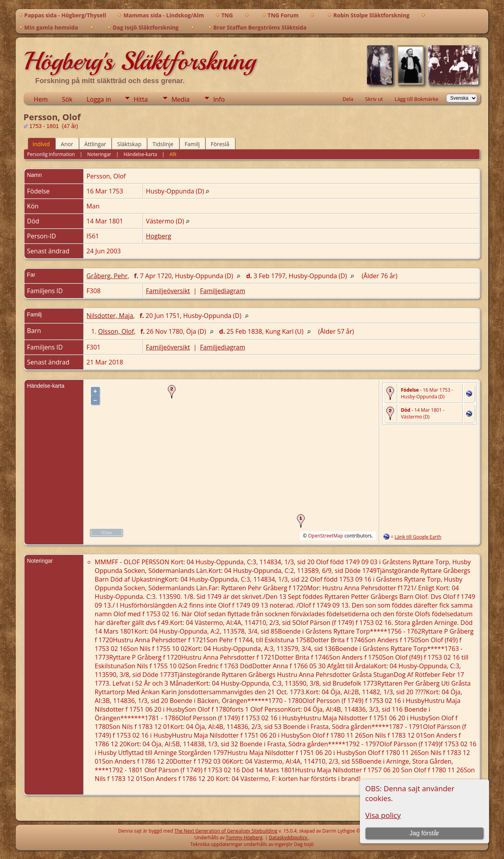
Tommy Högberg (244, 838)
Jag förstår (424, 833)
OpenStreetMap (325, 536)
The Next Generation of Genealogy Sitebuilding (226, 831)
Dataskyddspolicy (289, 838)
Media (180, 99)
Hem (41, 99)
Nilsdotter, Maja (110, 316)
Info (219, 99)
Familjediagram (223, 291)
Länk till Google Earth (418, 537)
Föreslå (220, 144)
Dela (348, 99)
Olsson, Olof (116, 331)
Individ (41, 144)
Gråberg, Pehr (107, 276)
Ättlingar (95, 144)
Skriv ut (374, 99)
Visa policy (383, 815)
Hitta (141, 99)
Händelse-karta (140, 154)
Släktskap (129, 144)
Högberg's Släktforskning (140, 61)
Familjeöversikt (168, 291)
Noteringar (99, 154)
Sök (67, 99)
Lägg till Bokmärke (416, 99)
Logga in (99, 99)
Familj (192, 144)
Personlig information (51, 154)
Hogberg (159, 236)
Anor (67, 144)
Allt (173, 154)
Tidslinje (163, 144)
